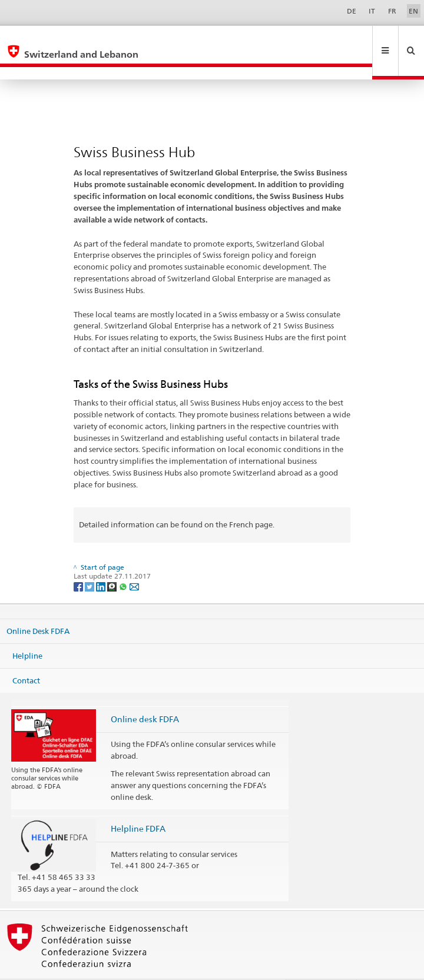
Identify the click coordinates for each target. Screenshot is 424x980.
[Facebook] (79, 561)
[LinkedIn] (102, 561)
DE (352, 11)
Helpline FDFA (138, 803)
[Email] (134, 561)
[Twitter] (90, 561)
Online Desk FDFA (38, 606)
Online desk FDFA (145, 694)
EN (413, 11)
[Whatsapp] (124, 561)
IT (372, 11)
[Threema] (113, 561)
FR (392, 11)
